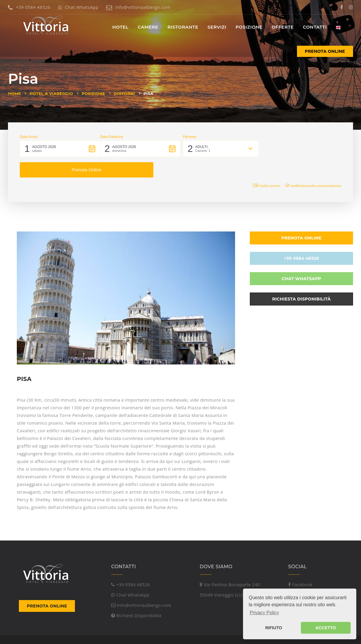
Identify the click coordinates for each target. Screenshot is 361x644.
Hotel (120, 27)
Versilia (103, 633)
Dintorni (124, 93)
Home (14, 93)
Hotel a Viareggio (51, 93)
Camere (148, 27)
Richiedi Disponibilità (136, 595)
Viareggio (82, 633)
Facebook (300, 564)
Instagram (302, 574)
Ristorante (183, 27)
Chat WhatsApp (78, 7)
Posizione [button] (249, 27)
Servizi (217, 27)
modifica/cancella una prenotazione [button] (313, 165)
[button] (60, 149)
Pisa (148, 93)
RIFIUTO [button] (274, 628)
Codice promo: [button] (267, 165)
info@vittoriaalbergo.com (138, 7)
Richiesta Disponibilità (302, 278)
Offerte (283, 27)
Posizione (93, 93)
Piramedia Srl (53, 633)
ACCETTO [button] (326, 628)
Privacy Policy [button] (264, 613)
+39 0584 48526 (29, 7)
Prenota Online (325, 51)
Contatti (315, 27)
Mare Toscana (129, 633)
